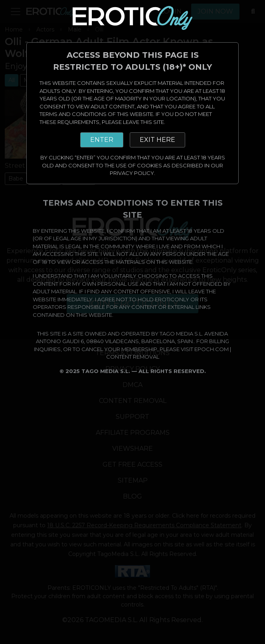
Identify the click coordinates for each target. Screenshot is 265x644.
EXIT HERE (157, 140)
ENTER (102, 140)
